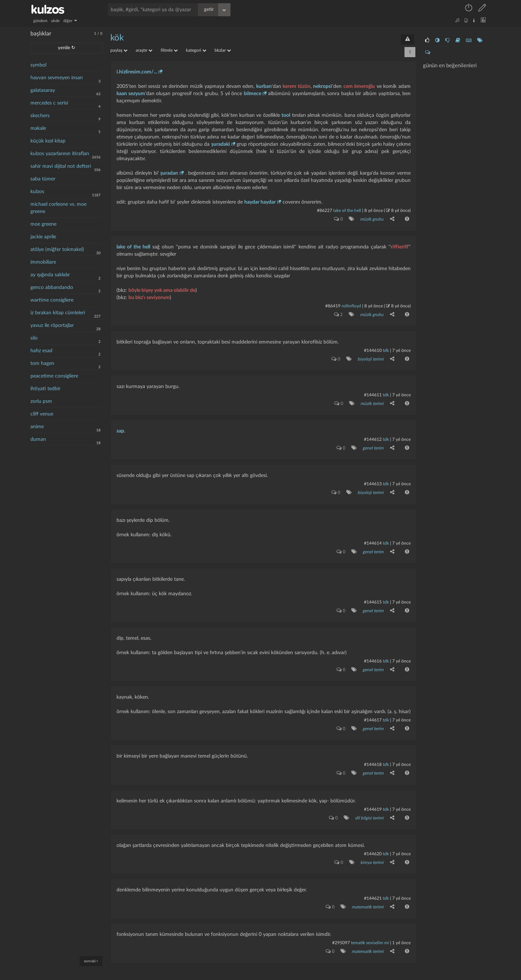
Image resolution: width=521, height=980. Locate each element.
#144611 (373, 392)
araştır (144, 50)
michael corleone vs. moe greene (58, 208)
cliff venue (42, 414)
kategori (196, 50)
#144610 (373, 349)
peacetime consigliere (54, 376)
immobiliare (43, 262)
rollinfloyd (351, 305)
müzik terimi (372, 401)
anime (37, 427)
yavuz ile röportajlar (52, 325)
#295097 (341, 932)
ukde (55, 21)
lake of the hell (347, 210)
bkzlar (223, 50)
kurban (264, 86)
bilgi (281, 975)
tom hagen (42, 363)
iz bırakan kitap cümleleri (58, 313)
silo (34, 338)
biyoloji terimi (370, 357)
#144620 (373, 844)
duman (38, 439)
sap (120, 428)
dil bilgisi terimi (369, 809)
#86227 (325, 210)
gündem (40, 21)
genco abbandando (52, 287)
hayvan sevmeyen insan (57, 78)
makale (38, 128)
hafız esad (41, 351)
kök (117, 38)
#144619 (373, 800)
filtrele (169, 50)
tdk (386, 349)
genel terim (373, 444)
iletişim (269, 975)
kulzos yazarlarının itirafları (60, 154)
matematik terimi (367, 896)
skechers (40, 116)
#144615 (373, 596)
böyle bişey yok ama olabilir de (162, 289)
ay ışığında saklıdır (50, 275)
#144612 (373, 436)
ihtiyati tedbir (45, 389)
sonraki (91, 961)
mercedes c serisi (49, 103)
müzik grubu (371, 219)
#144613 (373, 480)
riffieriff (400, 246)
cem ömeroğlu (359, 86)
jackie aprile (43, 237)
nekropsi (323, 86)
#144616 (373, 655)
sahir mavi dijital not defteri (61, 166)
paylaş (119, 50)
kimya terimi (372, 852)
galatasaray (43, 90)
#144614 (373, 538)
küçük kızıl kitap (48, 141)
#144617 (373, 713)
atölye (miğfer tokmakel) (57, 250)
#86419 (333, 305)
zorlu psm (41, 401)
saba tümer (43, 179)
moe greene (43, 224)
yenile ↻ (67, 48)
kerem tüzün (296, 86)
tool (286, 115)
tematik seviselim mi (370, 932)
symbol (38, 65)
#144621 (373, 888)
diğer (70, 21)
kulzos (37, 192)
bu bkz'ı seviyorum (149, 297)
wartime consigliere (52, 300)
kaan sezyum (131, 94)
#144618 (373, 757)
